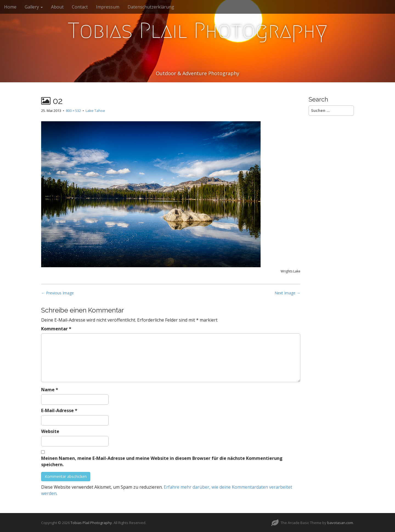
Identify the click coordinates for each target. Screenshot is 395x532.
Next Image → (287, 293)
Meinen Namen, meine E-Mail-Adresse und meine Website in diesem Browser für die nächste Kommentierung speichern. (162, 461)
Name (50, 390)
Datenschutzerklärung (151, 7)
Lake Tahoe (95, 111)
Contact (80, 7)
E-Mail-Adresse (59, 410)
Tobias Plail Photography (198, 30)
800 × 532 (73, 111)
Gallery (34, 7)
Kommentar (56, 329)
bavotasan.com (340, 523)
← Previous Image (57, 293)
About (57, 7)
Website (50, 431)
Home (10, 7)
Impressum (108, 7)
